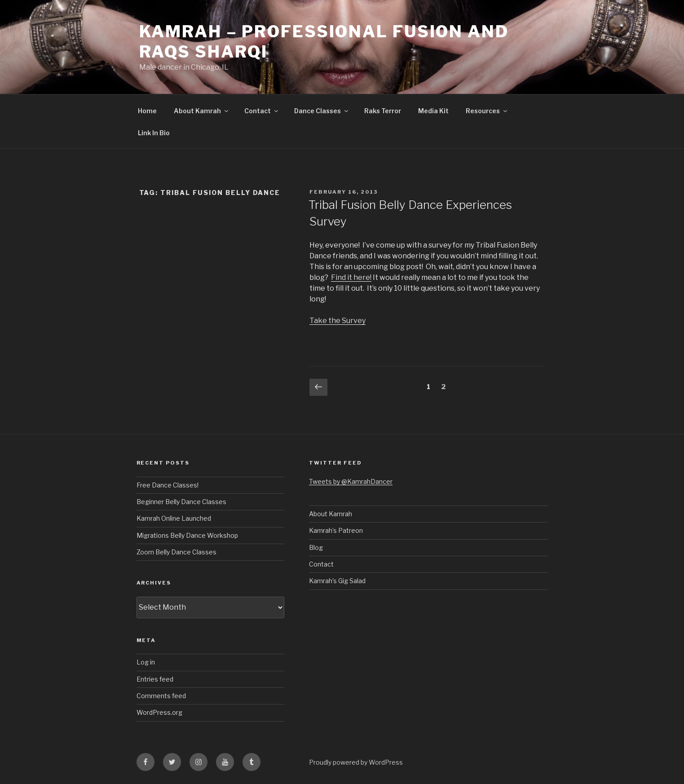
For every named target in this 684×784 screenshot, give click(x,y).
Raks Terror (383, 111)
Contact (262, 111)
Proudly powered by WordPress (356, 762)
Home (147, 111)
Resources (487, 111)
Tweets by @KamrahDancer (351, 481)
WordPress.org (159, 712)
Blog (316, 547)
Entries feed (155, 679)
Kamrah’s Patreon (336, 530)
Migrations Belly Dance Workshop (187, 535)
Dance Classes (322, 111)
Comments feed (161, 696)
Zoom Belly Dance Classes (177, 552)
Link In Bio (154, 133)
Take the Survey (338, 321)
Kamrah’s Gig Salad (337, 581)
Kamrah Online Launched (174, 518)
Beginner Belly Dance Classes (181, 502)
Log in (146, 662)
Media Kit (433, 111)
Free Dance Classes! (168, 485)
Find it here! (351, 277)
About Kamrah (202, 111)
